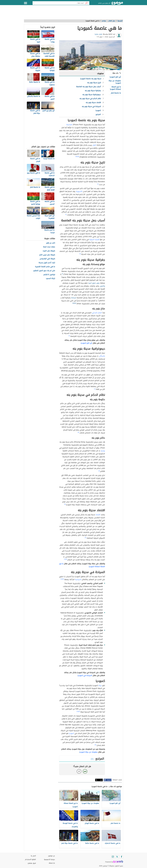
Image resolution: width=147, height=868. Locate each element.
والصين (102, 286)
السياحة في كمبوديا (85, 675)
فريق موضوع (32, 863)
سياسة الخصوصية (49, 859)
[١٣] (63, 579)
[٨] (73, 303)
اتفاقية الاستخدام (30, 859)
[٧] (74, 303)
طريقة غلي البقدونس (47, 259)
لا (79, 771)
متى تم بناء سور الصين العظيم (44, 271)
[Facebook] (121, 857)
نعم (85, 771)
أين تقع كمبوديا (115, 77)
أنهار (94, 145)
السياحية (78, 579)
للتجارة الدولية (94, 240)
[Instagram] (113, 857)
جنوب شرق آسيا (94, 283)
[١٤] (61, 579)
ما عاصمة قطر (116, 93)
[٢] (77, 156)
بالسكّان (102, 356)
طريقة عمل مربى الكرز (47, 255)
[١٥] (79, 711)
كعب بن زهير (51, 243)
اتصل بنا (33, 856)
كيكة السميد (50, 279)
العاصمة (69, 125)
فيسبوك (109, 780)
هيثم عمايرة (98, 34)
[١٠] (95, 389)
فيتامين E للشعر (49, 275)
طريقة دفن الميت (49, 251)
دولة (100, 685)
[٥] (80, 254)
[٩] (69, 336)
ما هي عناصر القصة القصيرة (45, 267)
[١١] (99, 471)
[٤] (98, 184)
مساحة (74, 298)
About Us (52, 863)
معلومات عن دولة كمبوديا (115, 82)
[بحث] (86, 3)
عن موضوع (52, 856)
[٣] (76, 156)
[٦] (63, 274)
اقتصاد (98, 515)
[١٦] (77, 711)
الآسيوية (79, 191)
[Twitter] (117, 857)
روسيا (103, 451)
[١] (79, 156)
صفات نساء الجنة (49, 247)
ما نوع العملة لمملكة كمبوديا (115, 88)
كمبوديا (71, 733)
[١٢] (86, 538)
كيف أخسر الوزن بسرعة (47, 263)
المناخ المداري (97, 313)
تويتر (101, 780)
